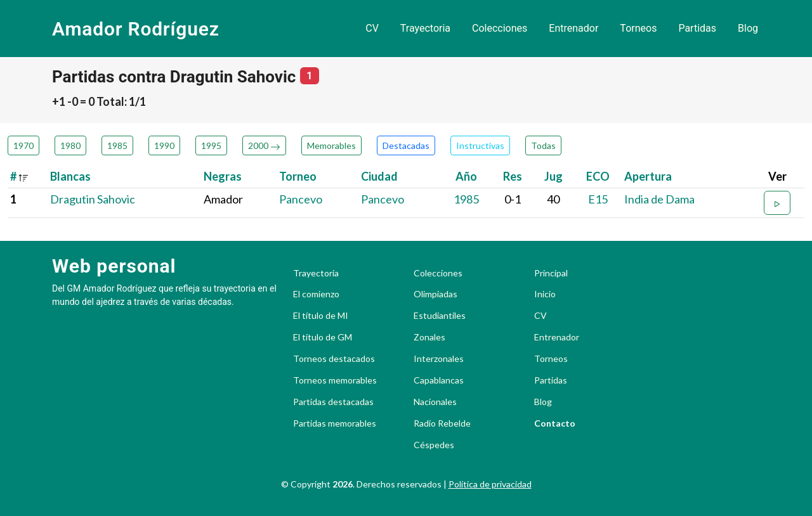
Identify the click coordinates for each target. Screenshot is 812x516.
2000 (264, 145)
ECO (598, 176)
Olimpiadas (435, 294)
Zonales (429, 337)
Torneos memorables (335, 380)
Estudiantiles (440, 316)
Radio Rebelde (442, 423)
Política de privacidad (490, 484)
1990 (164, 145)
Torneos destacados (334, 359)
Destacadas (406, 145)
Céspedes (434, 445)
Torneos (638, 28)
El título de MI (321, 316)
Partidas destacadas (333, 402)
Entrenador (573, 28)
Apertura (648, 176)
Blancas (70, 176)
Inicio (545, 294)
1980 (70, 145)
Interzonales (439, 359)
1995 (211, 145)
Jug (553, 176)
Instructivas (480, 145)
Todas (543, 145)
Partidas (697, 28)
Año (466, 176)
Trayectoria (425, 28)
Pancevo (301, 199)
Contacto (555, 423)
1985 (117, 145)
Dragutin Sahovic (93, 199)
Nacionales (435, 402)
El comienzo (316, 294)
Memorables (331, 145)
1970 (23, 145)
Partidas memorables (335, 423)
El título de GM (323, 337)
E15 (598, 199)
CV (372, 28)
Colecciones (500, 28)
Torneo (298, 176)
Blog (748, 28)
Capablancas (439, 380)
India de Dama (659, 199)
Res (513, 176)
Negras (223, 176)
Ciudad (379, 176)
